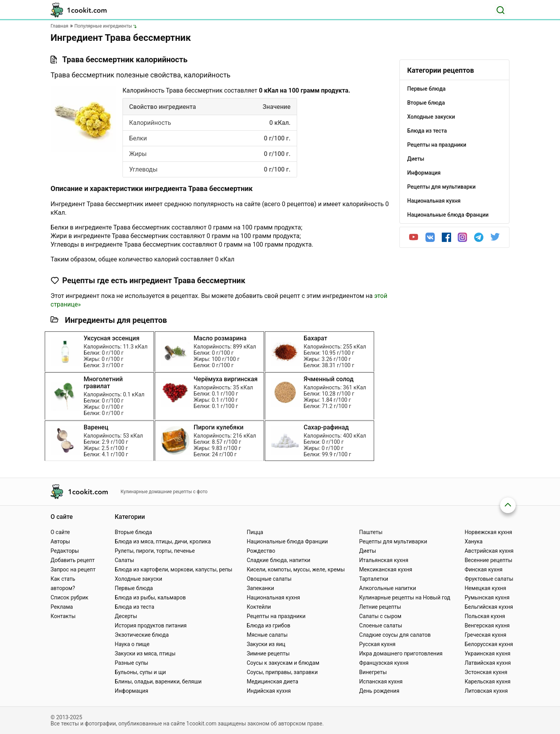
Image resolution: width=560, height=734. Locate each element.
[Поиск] (500, 10)
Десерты (126, 616)
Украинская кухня (488, 653)
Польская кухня (485, 616)
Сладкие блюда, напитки (278, 560)
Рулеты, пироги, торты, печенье (155, 551)
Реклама (62, 607)
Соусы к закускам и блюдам (283, 663)
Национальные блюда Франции (287, 541)
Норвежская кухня (488, 532)
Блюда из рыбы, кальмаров (150, 597)
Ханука (474, 541)
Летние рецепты (380, 607)
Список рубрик (69, 597)
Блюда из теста (135, 607)
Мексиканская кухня (386, 569)
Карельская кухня (488, 681)
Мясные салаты (267, 635)
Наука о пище (132, 644)
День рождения (379, 691)
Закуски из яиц (266, 644)
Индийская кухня (269, 691)
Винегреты (373, 672)
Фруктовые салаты (489, 579)
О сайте (60, 532)
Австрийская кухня (489, 551)
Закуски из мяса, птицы (145, 653)
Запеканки (260, 588)
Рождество (261, 551)
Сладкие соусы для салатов (395, 635)
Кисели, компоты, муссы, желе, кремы (296, 569)
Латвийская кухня (488, 663)
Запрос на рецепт (73, 569)
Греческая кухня (486, 635)
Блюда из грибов (268, 625)
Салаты (124, 560)
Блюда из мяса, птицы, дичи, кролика (163, 541)
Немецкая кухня (486, 588)
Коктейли (259, 607)
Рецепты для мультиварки (393, 541)
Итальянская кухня (384, 560)
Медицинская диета (272, 681)
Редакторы (65, 551)
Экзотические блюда (142, 635)
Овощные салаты (269, 579)
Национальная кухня (273, 597)
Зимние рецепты (268, 653)
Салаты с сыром (381, 616)
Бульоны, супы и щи (140, 672)
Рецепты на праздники (276, 616)
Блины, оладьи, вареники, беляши (158, 681)
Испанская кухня (381, 681)
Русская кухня (377, 644)
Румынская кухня (487, 597)
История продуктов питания (151, 625)
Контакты (63, 616)
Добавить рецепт (73, 560)
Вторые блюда (133, 532)
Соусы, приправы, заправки (282, 672)
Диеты (368, 551)
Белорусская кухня (489, 644)
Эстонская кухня (486, 672)
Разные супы (131, 663)
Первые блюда (134, 588)
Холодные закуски (138, 579)
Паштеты (371, 532)
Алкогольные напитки (388, 588)
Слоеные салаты (381, 625)
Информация (131, 691)
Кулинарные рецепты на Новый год (405, 597)
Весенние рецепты (489, 560)
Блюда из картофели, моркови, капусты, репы (173, 569)
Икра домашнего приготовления (401, 653)
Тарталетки (374, 579)
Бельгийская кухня (489, 607)
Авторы (60, 541)
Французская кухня (384, 663)
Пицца (255, 532)
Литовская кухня (486, 691)
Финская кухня (484, 569)
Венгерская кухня (487, 625)
